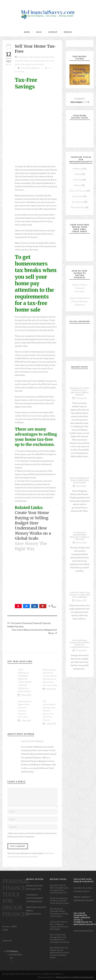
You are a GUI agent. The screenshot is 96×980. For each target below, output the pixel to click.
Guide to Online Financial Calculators (80, 288)
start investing (22, 61)
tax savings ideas (38, 61)
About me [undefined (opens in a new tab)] (7, 941)
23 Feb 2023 (26, 695)
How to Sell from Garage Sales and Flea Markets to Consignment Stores (80, 644)
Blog (39, 32)
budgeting (23, 57)
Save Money (78, 202)
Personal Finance (78, 191)
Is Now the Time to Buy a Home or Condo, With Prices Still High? (80, 595)
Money (21, 72)
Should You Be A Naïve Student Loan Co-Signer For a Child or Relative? (80, 391)
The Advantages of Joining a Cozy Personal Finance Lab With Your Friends (49, 711)
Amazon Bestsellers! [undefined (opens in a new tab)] (83, 931)
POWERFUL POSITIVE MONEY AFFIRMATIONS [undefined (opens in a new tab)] (35, 898)
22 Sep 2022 (51, 724)
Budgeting (78, 169)
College (78, 174)
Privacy (68, 32)
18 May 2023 (81, 601)
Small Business (78, 207)
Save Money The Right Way (31, 546)
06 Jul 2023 (81, 486)
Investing (78, 180)
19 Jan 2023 (26, 721)
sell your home (48, 57)
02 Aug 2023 (81, 398)
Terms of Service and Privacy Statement (75, 977)
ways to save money (35, 64)
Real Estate (78, 196)
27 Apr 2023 (81, 650)
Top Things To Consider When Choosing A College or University (80, 536)
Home (27, 32)
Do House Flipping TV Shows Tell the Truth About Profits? (80, 480)
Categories (80, 99)
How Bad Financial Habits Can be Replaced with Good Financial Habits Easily (59, 953)
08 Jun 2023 (81, 543)
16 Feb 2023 (51, 689)
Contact (53, 32)
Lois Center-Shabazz (30, 68)
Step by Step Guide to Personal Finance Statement (80, 302)
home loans (34, 57)
